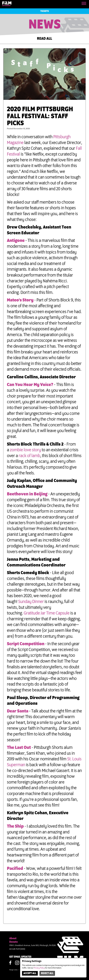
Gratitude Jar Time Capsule (47, 613)
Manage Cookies (13, 970)
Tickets (45, 11)
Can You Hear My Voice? (30, 385)
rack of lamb (29, 456)
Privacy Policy (39, 968)
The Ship (15, 826)
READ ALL (44, 39)
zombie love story (25, 450)
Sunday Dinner (31, 602)
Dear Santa (18, 711)
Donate (14, 942)
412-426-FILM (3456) (17, 949)
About (13, 938)
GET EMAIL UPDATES (20, 957)
